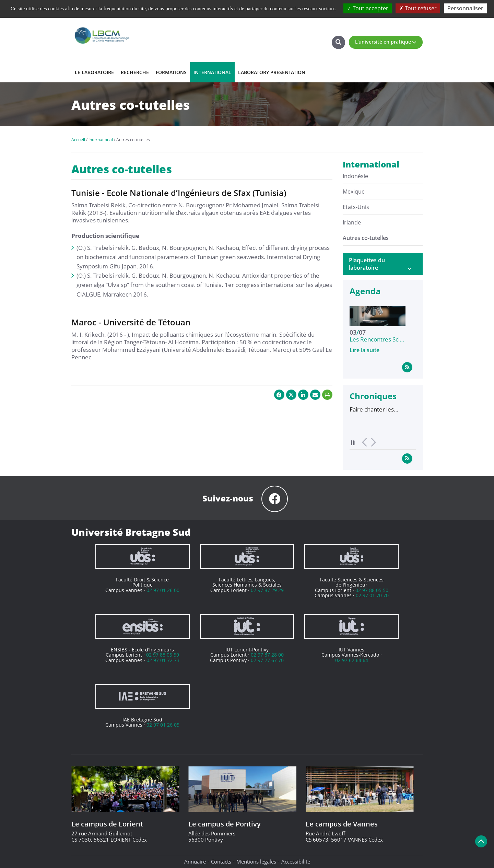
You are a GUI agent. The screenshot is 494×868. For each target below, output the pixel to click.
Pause (353, 443)
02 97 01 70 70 (372, 595)
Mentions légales (256, 861)
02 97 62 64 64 (352, 660)
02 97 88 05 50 (372, 590)
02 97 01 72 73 (163, 660)
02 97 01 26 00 (163, 590)
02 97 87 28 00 (267, 655)
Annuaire (195, 861)
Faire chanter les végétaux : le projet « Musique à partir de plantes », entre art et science (378, 409)
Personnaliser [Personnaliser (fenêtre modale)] (465, 8)
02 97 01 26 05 (163, 725)
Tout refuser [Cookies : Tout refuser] (418, 8)
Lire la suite (364, 350)
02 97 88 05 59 (163, 655)
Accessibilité (296, 861)
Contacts (221, 861)
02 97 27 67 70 (267, 660)
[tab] (383, 264)
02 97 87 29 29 (267, 590)
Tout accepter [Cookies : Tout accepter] (368, 8)
